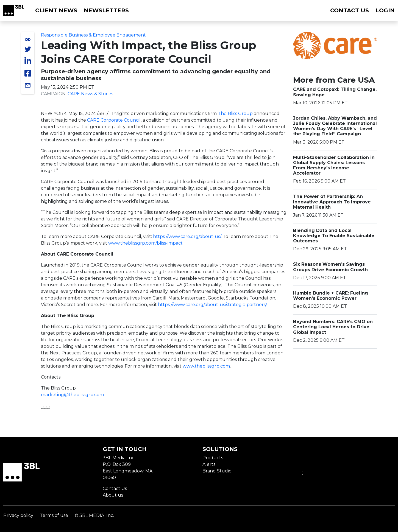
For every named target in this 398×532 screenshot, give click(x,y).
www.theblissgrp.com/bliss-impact (145, 243)
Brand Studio (217, 471)
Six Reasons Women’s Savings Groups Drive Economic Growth (330, 267)
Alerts (209, 464)
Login (385, 10)
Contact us (350, 10)
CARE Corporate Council (114, 120)
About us (113, 495)
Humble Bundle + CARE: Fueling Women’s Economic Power (331, 296)
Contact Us (115, 488)
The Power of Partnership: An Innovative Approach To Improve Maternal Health (332, 202)
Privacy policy (18, 515)
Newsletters (106, 10)
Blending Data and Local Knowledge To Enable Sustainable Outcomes (334, 236)
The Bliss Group (235, 114)
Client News (56, 10)
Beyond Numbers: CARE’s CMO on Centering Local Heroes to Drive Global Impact (333, 327)
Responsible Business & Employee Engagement (93, 35)
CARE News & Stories (90, 94)
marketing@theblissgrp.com (72, 395)
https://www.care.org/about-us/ (187, 236)
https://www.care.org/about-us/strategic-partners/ (212, 305)
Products (213, 458)
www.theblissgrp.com (206, 366)
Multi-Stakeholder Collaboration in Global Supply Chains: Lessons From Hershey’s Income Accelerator (334, 165)
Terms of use (54, 515)
